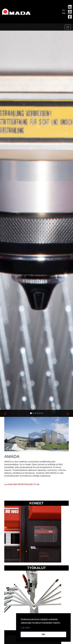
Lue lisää (25, 628)
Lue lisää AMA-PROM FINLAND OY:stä (22, 484)
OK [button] (43, 634)
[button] (5, 413)
